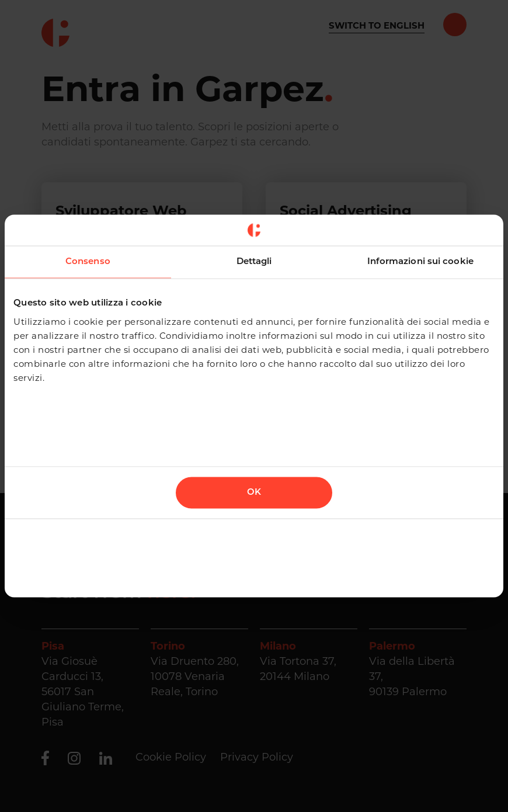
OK (254, 493)
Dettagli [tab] (254, 261)
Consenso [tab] (88, 261)
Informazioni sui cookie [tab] (420, 261)
